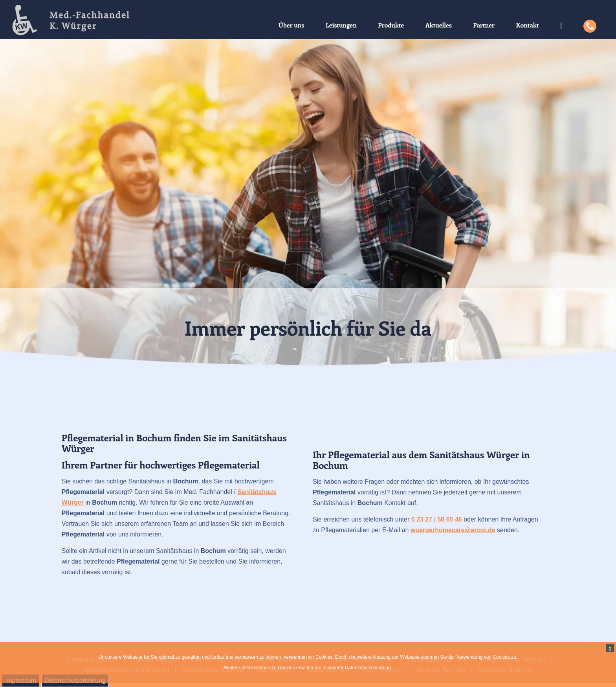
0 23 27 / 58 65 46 (437, 519)
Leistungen (341, 25)
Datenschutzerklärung (368, 668)
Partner (484, 25)
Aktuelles (439, 25)
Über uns (291, 25)
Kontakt (527, 25)
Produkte (391, 25)
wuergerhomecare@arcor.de (453, 530)
